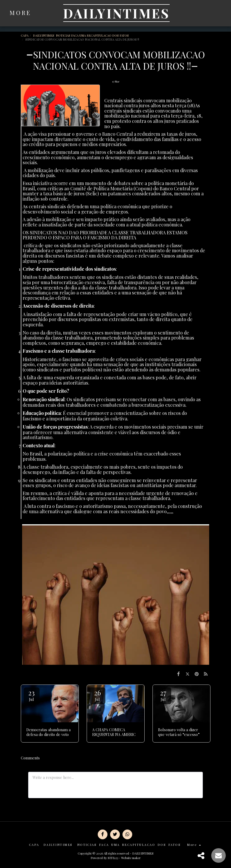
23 (32, 695)
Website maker (131, 858)
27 (163, 695)
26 (97, 695)
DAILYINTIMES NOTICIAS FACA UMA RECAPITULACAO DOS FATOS (81, 35)
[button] (202, 13)
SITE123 (113, 858)
